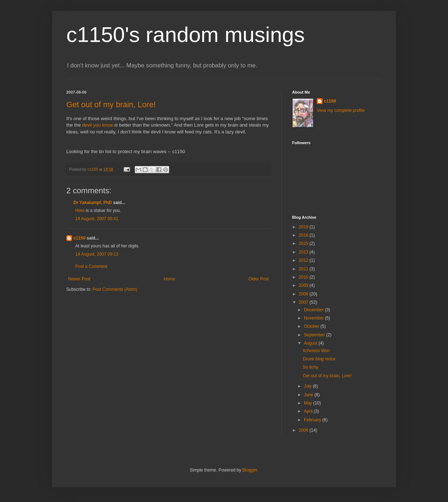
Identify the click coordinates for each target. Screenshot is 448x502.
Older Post (259, 279)
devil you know (98, 125)
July (308, 386)
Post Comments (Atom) (115, 289)
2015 (304, 243)
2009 (304, 285)
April (309, 411)
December (314, 310)
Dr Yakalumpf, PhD (93, 203)
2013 (304, 252)
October (312, 326)
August (311, 343)
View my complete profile (341, 110)
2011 (304, 269)
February (313, 420)
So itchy (311, 367)
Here (80, 210)
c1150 (79, 238)
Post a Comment (91, 266)
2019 (304, 227)
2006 (304, 430)
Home (170, 279)
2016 (304, 235)
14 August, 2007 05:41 (97, 219)
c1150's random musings (185, 35)
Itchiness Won (316, 351)
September (315, 335)
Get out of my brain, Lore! (111, 105)
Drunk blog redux (319, 359)
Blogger (250, 470)
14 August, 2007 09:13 (97, 254)
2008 (304, 294)
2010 (304, 277)
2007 (304, 302)
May (309, 403)
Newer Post (79, 279)
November (314, 318)
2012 (304, 260)
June (309, 395)
